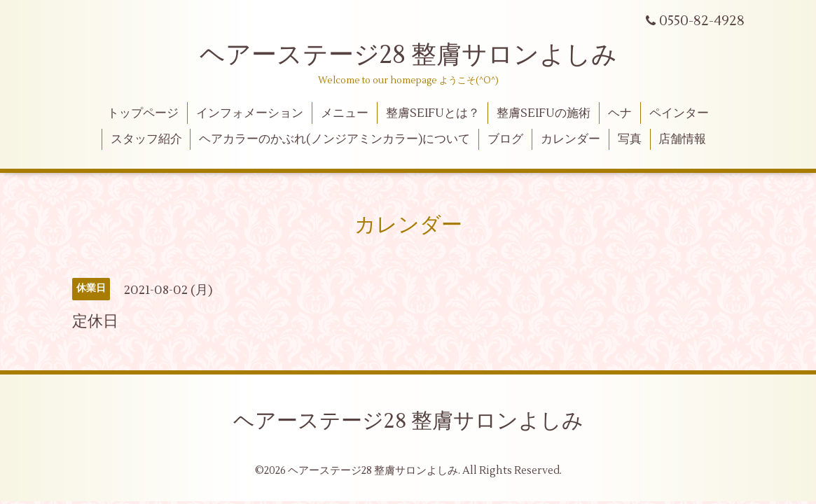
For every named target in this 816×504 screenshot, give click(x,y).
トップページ (143, 113)
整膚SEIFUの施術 (544, 113)
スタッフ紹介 (146, 139)
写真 (630, 139)
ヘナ (620, 113)
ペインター (679, 113)
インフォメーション (250, 113)
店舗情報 (682, 139)
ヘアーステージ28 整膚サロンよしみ (408, 55)
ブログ (505, 139)
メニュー (345, 113)
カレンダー (570, 139)
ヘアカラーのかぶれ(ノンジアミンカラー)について (334, 139)
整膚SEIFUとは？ (433, 113)
